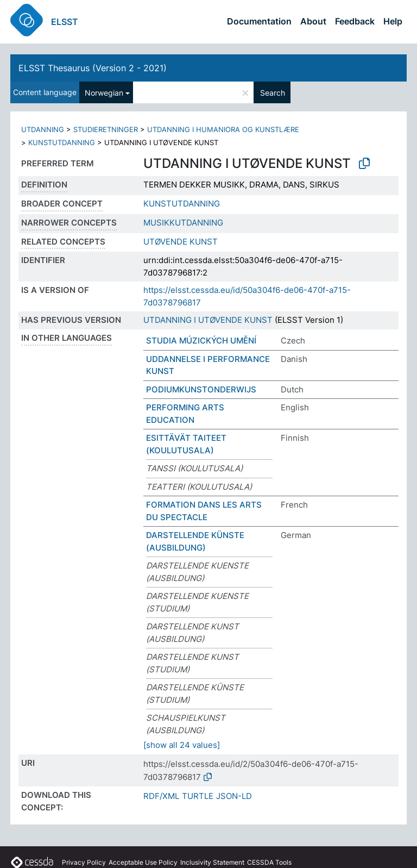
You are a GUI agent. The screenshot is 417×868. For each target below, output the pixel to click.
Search (273, 93)
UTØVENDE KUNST (181, 242)
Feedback (355, 21)
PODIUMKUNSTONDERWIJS (201, 389)
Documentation (259, 21)
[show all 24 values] (182, 745)
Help (393, 21)
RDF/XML (161, 796)
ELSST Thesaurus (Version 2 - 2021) (93, 68)
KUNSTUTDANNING (62, 142)
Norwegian (104, 93)
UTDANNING (43, 129)
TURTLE (198, 796)
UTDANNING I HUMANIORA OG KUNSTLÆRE (223, 129)
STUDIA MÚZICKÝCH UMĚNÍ (201, 341)
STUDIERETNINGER (106, 129)
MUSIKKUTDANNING (183, 223)
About (313, 21)
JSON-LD (234, 796)
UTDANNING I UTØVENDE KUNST (208, 320)
